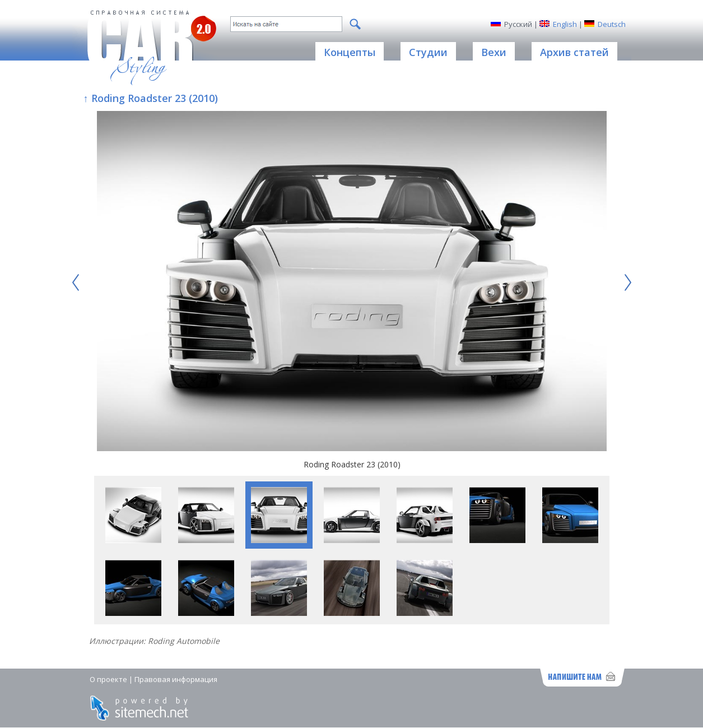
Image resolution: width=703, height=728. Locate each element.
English (565, 24)
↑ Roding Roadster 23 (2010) (151, 98)
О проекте (108, 679)
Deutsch (612, 24)
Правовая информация (176, 679)
